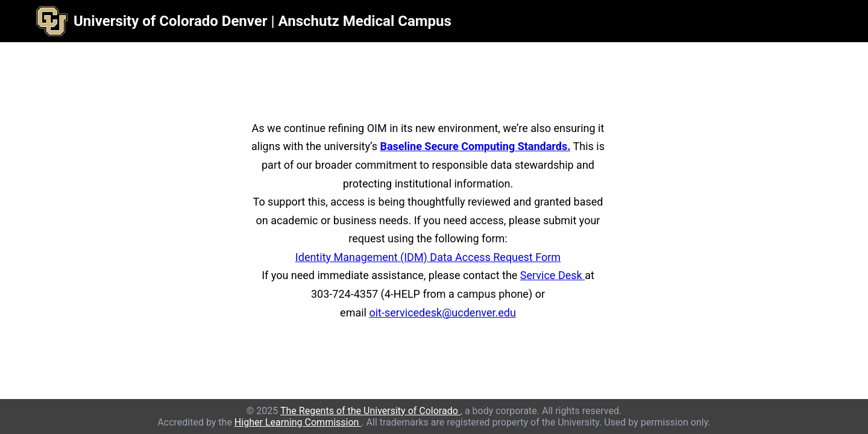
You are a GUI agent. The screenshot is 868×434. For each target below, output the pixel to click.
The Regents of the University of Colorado (370, 411)
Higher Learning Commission (298, 422)
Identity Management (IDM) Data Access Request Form (428, 257)
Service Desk (552, 275)
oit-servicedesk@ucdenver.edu (442, 313)
